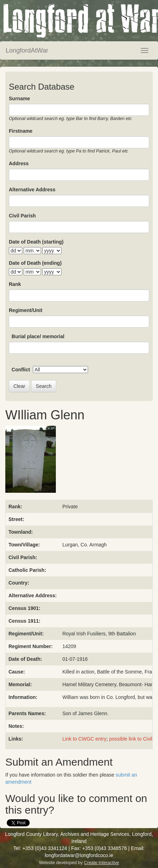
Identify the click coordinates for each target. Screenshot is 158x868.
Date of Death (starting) (36, 242)
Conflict (21, 370)
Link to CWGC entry (84, 739)
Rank (15, 284)
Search (43, 386)
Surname (19, 98)
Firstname (21, 131)
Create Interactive (101, 863)
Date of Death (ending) (35, 263)
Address (19, 163)
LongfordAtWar (27, 50)
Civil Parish (22, 216)
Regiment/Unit (26, 310)
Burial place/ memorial (38, 336)
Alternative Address (32, 190)
